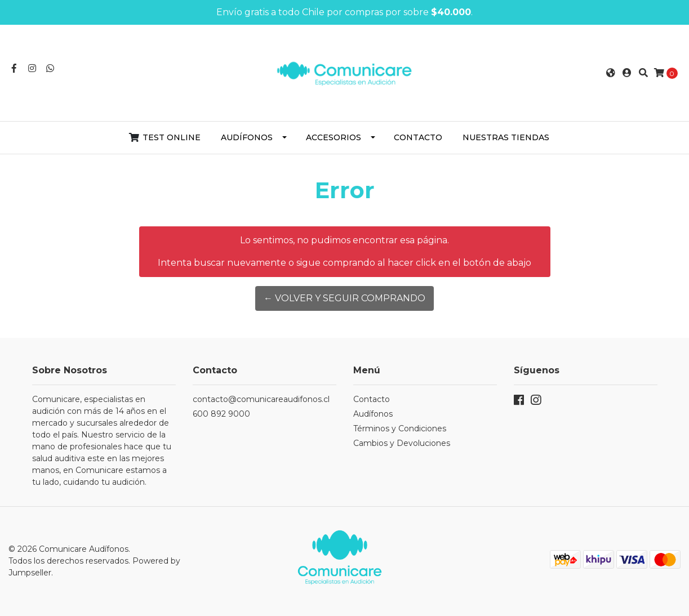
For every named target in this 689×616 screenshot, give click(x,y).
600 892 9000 (221, 414)
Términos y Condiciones (400, 428)
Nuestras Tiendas (506, 137)
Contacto (418, 137)
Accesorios (334, 137)
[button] (611, 73)
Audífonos (247, 137)
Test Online (172, 137)
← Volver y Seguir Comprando (344, 298)
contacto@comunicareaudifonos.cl (261, 399)
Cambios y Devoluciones (402, 443)
